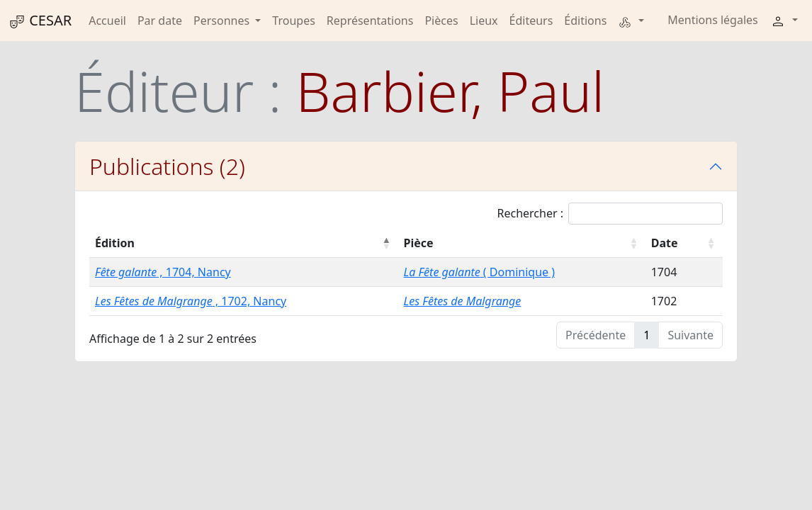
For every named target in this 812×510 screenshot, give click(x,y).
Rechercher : (610, 214)
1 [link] (647, 335)
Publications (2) (167, 166)
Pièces (441, 21)
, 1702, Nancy (191, 301)
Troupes (293, 21)
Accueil (107, 21)
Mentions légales (713, 20)
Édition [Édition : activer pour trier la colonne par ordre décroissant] (115, 243)
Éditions (585, 21)
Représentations (370, 21)
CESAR (40, 21)
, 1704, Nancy (163, 272)
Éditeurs (531, 21)
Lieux (484, 21)
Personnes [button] (223, 21)
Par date (160, 21)
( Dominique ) (479, 272)
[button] (631, 21)
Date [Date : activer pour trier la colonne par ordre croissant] (665, 243)
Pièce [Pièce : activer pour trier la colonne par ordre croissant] (419, 243)
